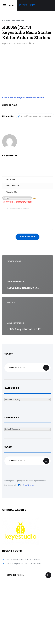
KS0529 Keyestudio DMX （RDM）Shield (24, 563)
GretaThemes (28, 485)
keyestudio (7, 43)
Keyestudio (27, 5)
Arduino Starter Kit (13, 20)
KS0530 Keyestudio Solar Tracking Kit (24, 559)
